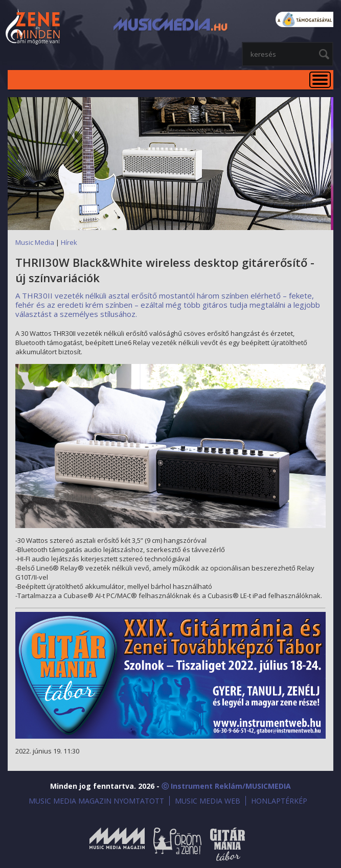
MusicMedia (33, 28)
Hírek (69, 242)
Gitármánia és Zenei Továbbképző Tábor (228, 844)
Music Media (35, 242)
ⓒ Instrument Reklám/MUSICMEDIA (226, 786)
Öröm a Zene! (177, 844)
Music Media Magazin (117, 844)
